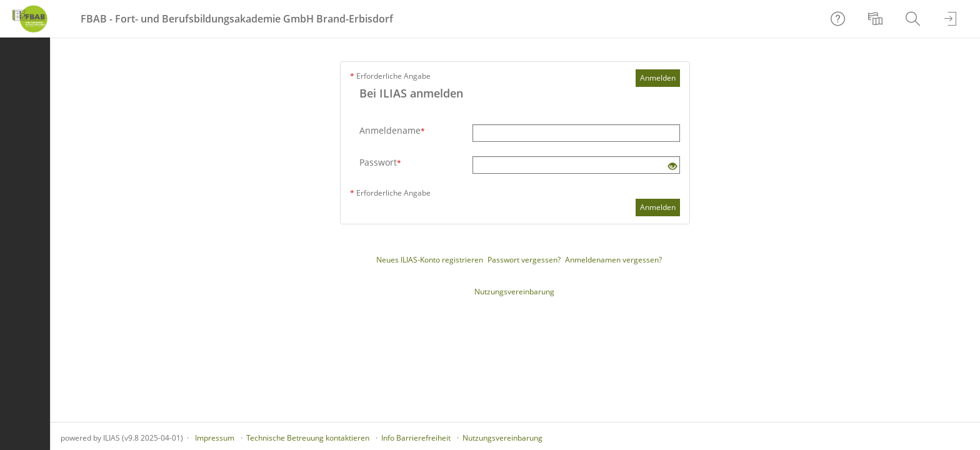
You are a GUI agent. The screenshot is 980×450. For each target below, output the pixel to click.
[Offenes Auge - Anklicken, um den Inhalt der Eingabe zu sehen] (672, 167)
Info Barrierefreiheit (416, 438)
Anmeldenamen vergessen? (613, 260)
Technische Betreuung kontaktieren (308, 438)
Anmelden (658, 78)
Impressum (215, 438)
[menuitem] (877, 19)
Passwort (380, 162)
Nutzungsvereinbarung (514, 292)
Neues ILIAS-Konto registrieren (430, 260)
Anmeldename (392, 130)
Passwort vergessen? (524, 260)
